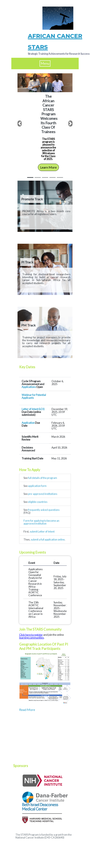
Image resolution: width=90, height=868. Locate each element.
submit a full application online (48, 539)
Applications (29, 387)
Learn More (48, 167)
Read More (27, 710)
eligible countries (38, 502)
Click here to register (31, 635)
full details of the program (43, 478)
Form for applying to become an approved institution (41, 522)
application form (37, 486)
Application (28, 423)
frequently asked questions (44, 510)
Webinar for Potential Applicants (34, 396)
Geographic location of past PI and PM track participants (44, 646)
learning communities (32, 638)
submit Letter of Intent (42, 531)
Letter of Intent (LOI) (33, 409)
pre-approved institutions (43, 494)
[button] (20, 124)
